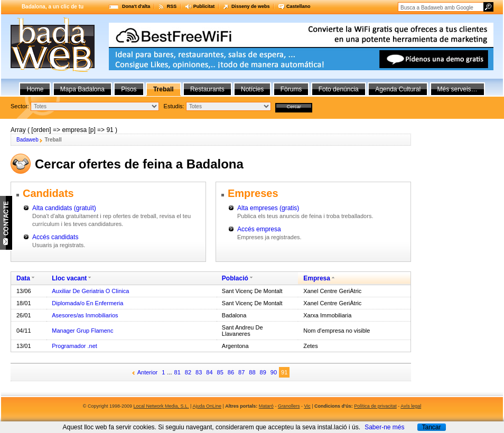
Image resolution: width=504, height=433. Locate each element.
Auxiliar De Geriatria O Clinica (90, 291)
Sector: (20, 106)
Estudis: (174, 106)
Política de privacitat (375, 406)
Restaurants (207, 89)
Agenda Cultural (398, 89)
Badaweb (27, 140)
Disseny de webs (251, 6)
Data (23, 278)
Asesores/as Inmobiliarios (85, 315)
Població (235, 278)
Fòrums (291, 89)
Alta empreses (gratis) (268, 208)
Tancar (431, 427)
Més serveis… (458, 89)
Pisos (129, 89)
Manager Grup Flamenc (82, 331)
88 (252, 372)
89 (263, 372)
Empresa (317, 278)
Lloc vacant (69, 278)
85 (220, 372)
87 (241, 372)
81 (178, 372)
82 (188, 372)
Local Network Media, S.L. (161, 406)
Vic (307, 406)
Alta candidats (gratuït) (64, 208)
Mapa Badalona (82, 89)
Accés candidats (55, 237)
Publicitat (204, 6)
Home (35, 89)
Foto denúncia (339, 89)
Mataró (266, 406)
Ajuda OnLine (207, 406)
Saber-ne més (384, 427)
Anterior (148, 372)
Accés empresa (259, 229)
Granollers (289, 406)
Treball (164, 89)
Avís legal (411, 406)
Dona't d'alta (136, 6)
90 (274, 372)
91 (284, 372)
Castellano (298, 6)
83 (199, 372)
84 (209, 372)
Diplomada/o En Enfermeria (87, 303)
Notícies (252, 89)
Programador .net (74, 346)
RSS (172, 6)
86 (231, 372)
